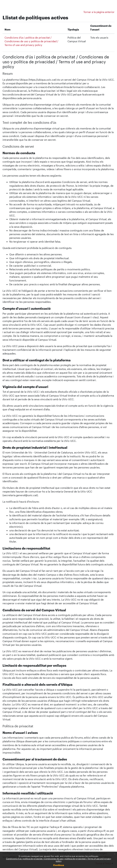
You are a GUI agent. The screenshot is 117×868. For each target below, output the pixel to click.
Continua (59, 865)
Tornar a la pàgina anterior (99, 12)
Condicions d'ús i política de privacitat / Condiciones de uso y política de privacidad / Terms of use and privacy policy (59, 860)
